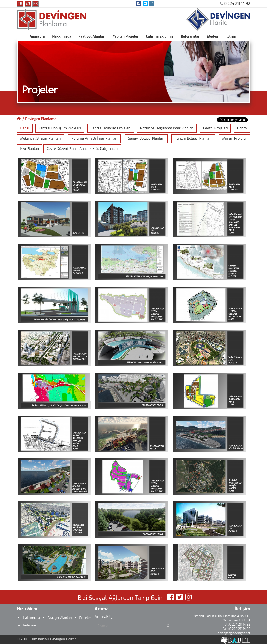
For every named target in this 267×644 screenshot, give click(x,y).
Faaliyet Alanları (92, 36)
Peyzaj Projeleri (215, 128)
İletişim (231, 36)
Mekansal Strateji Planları (41, 138)
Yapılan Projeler (126, 36)
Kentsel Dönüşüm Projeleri (60, 128)
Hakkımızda (62, 36)
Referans (30, 625)
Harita (242, 128)
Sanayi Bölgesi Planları (146, 138)
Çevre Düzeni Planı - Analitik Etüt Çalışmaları (82, 149)
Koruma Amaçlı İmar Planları (94, 138)
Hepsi (25, 128)
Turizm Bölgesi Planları (193, 138)
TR (20, 4)
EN (28, 4)
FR (35, 4)
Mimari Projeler (234, 138)
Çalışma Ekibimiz (160, 36)
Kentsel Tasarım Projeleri (111, 128)
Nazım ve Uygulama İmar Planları (167, 128)
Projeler (85, 618)
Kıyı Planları (30, 149)
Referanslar (190, 36)
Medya (213, 36)
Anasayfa (37, 36)
